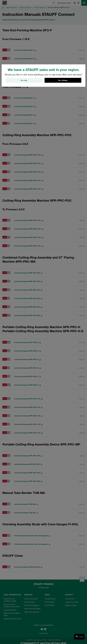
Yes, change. (63, 80)
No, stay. (24, 80)
